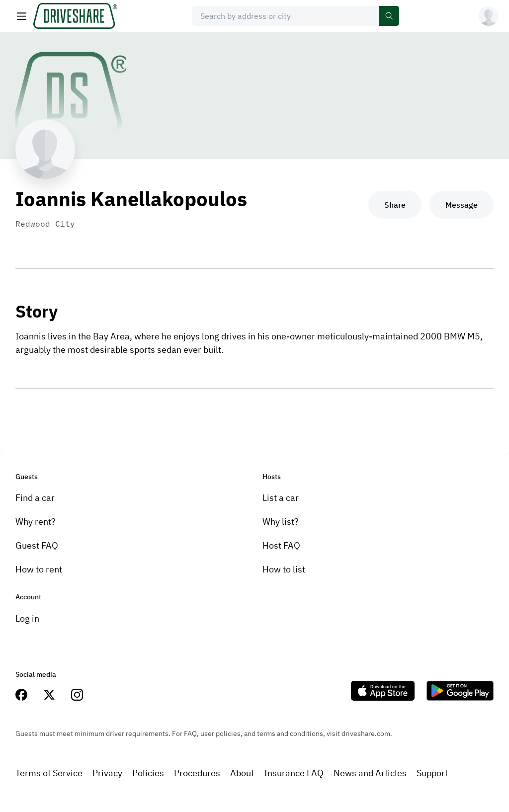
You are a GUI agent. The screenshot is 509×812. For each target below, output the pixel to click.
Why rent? (36, 522)
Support (432, 773)
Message (462, 205)
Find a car (35, 498)
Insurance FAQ (294, 773)
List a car (281, 498)
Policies (148, 773)
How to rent (39, 569)
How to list (284, 569)
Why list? (281, 522)
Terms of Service (49, 773)
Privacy (107, 773)
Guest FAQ (37, 545)
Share (395, 205)
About (242, 773)
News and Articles (370, 773)
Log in (27, 618)
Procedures (197, 773)
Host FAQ (281, 545)
